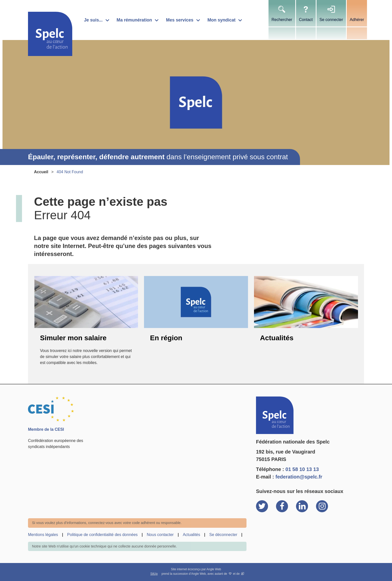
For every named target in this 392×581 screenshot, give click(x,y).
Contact (306, 20)
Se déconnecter (223, 535)
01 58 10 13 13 (302, 469)
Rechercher (282, 20)
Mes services (180, 20)
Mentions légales (43, 535)
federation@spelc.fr (299, 477)
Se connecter (331, 20)
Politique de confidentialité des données (102, 535)
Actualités (277, 338)
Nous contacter (160, 535)
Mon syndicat (221, 20)
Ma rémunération (134, 20)
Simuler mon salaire (73, 338)
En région (166, 338)
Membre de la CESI (46, 429)
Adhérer (357, 20)
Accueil (41, 172)
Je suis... (93, 20)
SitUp (154, 574)
